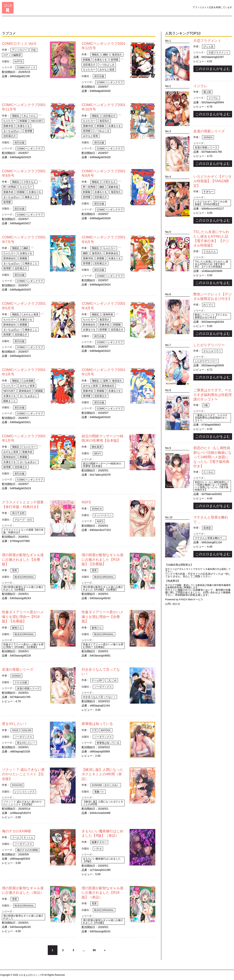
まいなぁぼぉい (12, 131)
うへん (16, 837)
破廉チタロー (99, 842)
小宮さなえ (30, 182)
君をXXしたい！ (15, 724)
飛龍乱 (95, 55)
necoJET (37, 121)
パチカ (98, 849)
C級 (206, 405)
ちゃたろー (89, 70)
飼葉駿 (87, 60)
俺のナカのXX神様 (16, 831)
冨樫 (106, 381)
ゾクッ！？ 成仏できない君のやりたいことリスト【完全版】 (23, 774)
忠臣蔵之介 (89, 65)
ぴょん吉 (208, 47)
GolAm (27, 730)
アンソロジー (20, 50)
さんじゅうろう (212, 351)
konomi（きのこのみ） (106, 785)
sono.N (97, 509)
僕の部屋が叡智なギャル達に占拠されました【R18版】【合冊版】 (102, 559)
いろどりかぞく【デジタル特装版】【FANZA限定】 (213, 181)
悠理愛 (115, 60)
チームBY (97, 680)
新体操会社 (10, 258)
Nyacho (17, 785)
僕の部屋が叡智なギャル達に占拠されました (23, 917)
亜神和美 (108, 314)
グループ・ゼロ (23, 520)
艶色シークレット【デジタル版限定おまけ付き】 (211, 316)
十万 (94, 730)
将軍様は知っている (97, 724)
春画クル (17, 628)
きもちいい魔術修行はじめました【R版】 (102, 860)
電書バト (99, 792)
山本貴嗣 (28, 381)
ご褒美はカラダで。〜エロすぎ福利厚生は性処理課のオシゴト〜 (213, 395)
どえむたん (210, 251)
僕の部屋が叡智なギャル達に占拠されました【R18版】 (103, 921)
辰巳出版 (99, 76)
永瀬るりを (101, 60)
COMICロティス (26, 68)
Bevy (98, 453)
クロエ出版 (21, 682)
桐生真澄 (97, 447)
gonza (16, 676)
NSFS (86, 502)
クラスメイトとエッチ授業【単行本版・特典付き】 (23, 531)
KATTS (18, 62)
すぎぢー (208, 192)
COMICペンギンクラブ (110, 82)
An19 (15, 730)
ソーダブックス (103, 687)
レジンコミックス (25, 792)
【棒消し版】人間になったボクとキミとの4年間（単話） (102, 774)
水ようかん (30, 116)
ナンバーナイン (103, 515)
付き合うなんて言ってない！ (99, 697)
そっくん (28, 837)
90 (94, 950)
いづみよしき (107, 65)
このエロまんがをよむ (213, 69)
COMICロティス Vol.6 (19, 44)
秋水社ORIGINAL (24, 577)
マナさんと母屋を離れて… (210, 538)
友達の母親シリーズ (18, 669)
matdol (106, 730)
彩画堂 (207, 528)
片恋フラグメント (207, 41)
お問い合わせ (173, 604)
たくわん (208, 472)
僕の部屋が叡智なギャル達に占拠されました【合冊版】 (23, 559)
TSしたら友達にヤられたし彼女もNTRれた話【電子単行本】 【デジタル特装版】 (211, 264)
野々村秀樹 (10, 187)
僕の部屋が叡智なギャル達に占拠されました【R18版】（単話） (102, 893)
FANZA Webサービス (191, 599)
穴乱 (33, 50)
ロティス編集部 (12, 55)
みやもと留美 (107, 70)
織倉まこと (31, 197)
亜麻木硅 (8, 126)
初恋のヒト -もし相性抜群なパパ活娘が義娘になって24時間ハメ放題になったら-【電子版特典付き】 (213, 457)
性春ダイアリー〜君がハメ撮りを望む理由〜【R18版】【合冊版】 (23, 617)
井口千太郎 (18, 513)
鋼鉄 (106, 55)
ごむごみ (112, 680)
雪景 (15, 570)
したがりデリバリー (209, 345)
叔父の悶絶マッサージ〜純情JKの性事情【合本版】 (102, 465)
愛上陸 (207, 92)
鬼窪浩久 (117, 55)
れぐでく (208, 305)
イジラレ (200, 86)
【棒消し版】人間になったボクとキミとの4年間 (103, 803)
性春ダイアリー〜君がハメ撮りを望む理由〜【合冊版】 (102, 617)
